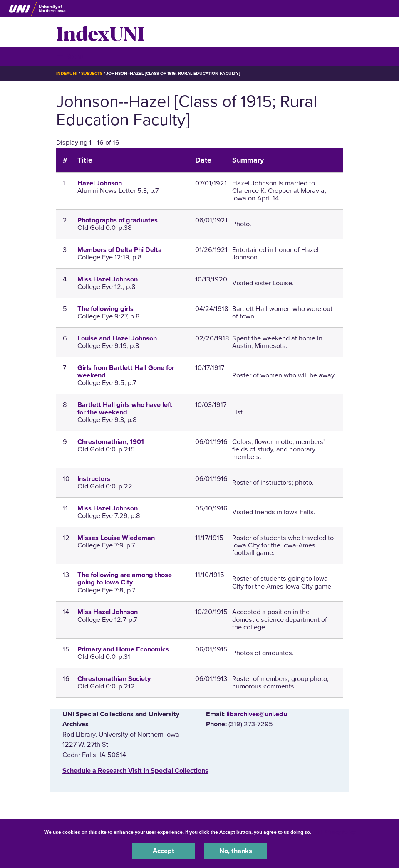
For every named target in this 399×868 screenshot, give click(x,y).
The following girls (105, 309)
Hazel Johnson (100, 183)
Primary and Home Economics (123, 649)
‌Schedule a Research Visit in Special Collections (135, 771)
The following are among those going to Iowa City (125, 579)
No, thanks (236, 851)
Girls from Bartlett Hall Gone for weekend (126, 372)
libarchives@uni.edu (257, 714)
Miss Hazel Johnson (108, 279)
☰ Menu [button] (71, 56)
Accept (164, 851)
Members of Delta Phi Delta (120, 250)
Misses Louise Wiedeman (116, 538)
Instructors (94, 479)
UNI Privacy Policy (335, 832)
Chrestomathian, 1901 (111, 442)
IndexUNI (100, 32)
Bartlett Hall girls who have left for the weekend (125, 409)
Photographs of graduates (118, 220)
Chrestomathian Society (114, 679)
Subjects (92, 73)
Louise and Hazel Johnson (117, 338)
